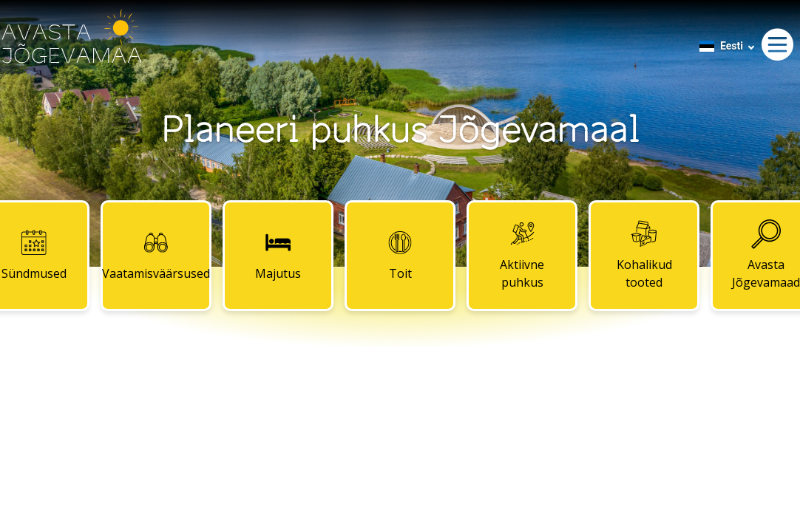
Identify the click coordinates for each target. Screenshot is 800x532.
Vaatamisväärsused (156, 255)
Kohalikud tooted (644, 255)
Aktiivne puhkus (522, 255)
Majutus (278, 255)
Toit (400, 255)
